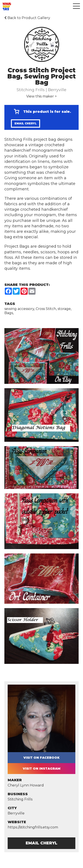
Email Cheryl (26, 123)
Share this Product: (27, 285)
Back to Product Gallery (27, 18)
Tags (10, 304)
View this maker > (41, 96)
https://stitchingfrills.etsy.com (33, 827)
